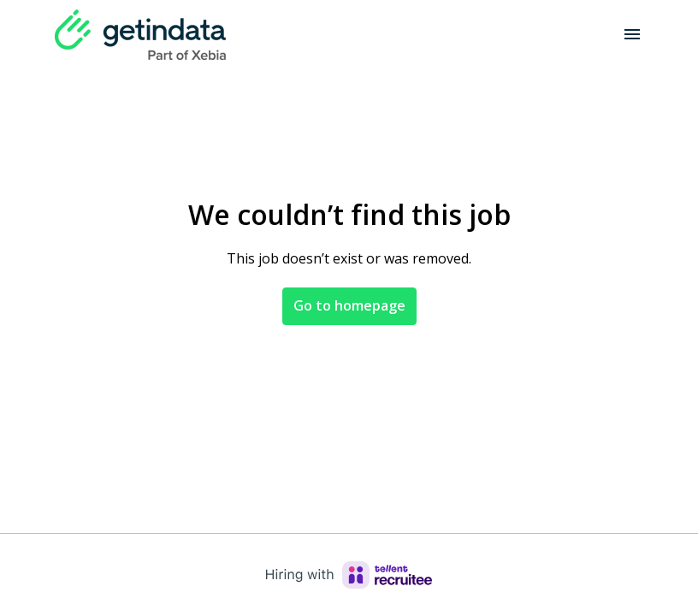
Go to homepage (349, 305)
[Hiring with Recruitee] (349, 575)
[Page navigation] (632, 34)
